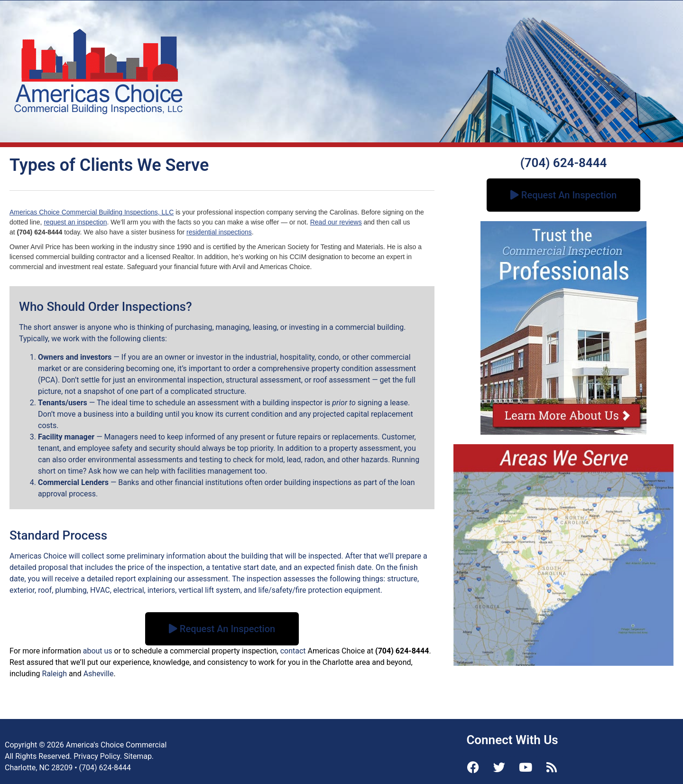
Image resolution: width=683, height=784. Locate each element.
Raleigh (55, 674)
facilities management (214, 471)
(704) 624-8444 (564, 163)
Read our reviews (336, 222)
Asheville (99, 674)
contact (293, 651)
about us (98, 651)
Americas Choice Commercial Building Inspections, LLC (92, 212)
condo (328, 357)
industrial (261, 357)
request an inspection (75, 222)
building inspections (318, 482)
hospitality (297, 357)
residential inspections (219, 232)
